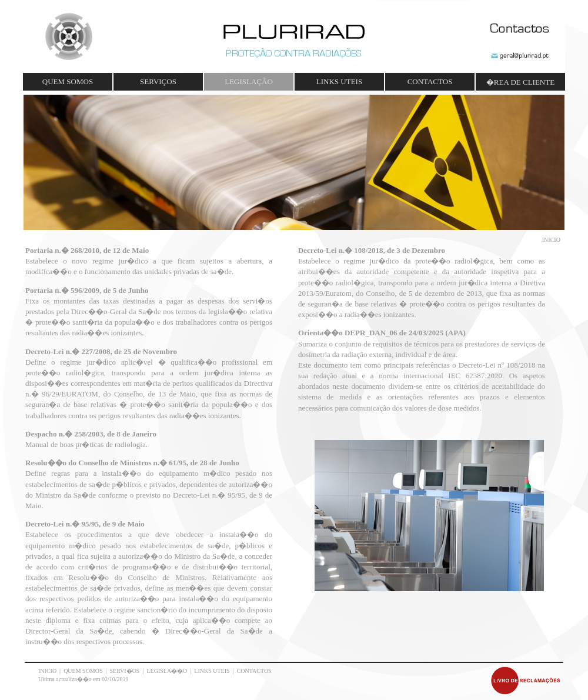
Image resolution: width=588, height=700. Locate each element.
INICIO (47, 671)
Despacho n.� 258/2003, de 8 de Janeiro (91, 434)
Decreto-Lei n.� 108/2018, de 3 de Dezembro (372, 250)
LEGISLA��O (167, 671)
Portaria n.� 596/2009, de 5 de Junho (87, 290)
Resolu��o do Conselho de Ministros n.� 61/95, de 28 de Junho (132, 463)
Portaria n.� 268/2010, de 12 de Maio (87, 250)
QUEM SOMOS (68, 81)
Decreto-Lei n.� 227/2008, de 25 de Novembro (101, 351)
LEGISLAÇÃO (249, 81)
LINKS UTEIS (339, 81)
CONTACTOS (430, 81)
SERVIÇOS (158, 81)
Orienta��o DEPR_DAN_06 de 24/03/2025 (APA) (382, 333)
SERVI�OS (125, 671)
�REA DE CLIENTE (520, 82)
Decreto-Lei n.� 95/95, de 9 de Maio (85, 524)
